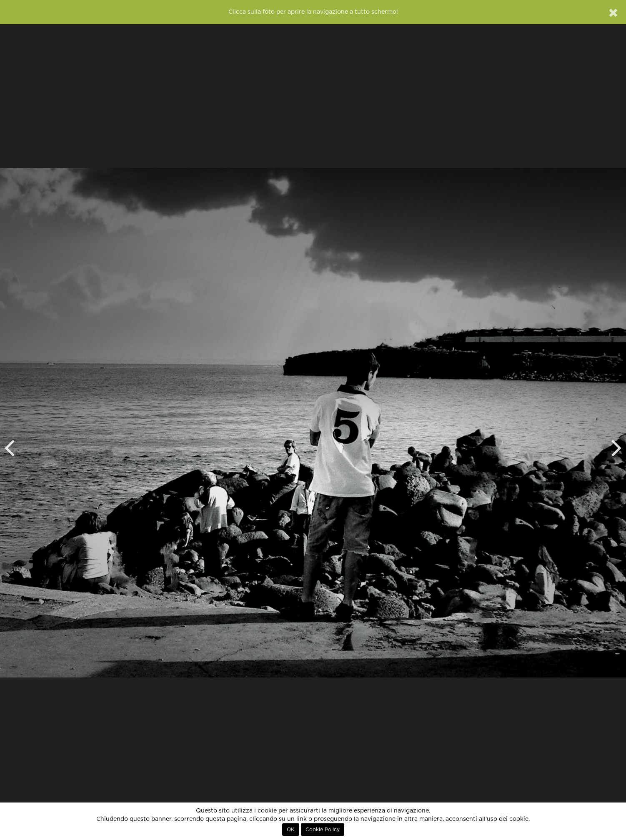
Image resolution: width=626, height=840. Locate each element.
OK (291, 830)
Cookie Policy (323, 830)
